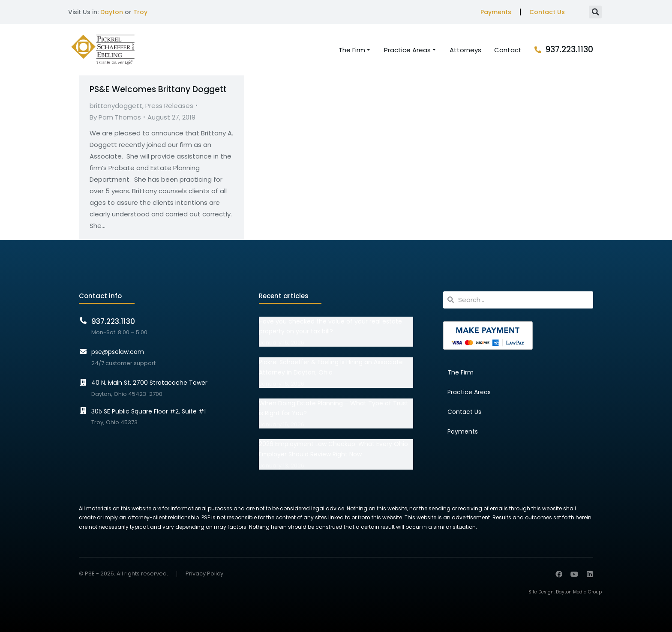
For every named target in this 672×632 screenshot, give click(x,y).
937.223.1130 (569, 49)
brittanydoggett (116, 106)
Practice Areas (469, 392)
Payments (496, 12)
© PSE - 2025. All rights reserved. (123, 574)
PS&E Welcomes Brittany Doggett (158, 89)
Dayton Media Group (579, 592)
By (115, 117)
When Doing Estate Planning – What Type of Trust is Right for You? (334, 408)
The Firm (460, 372)
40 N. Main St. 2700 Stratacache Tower (149, 383)
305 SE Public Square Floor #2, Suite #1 (148, 411)
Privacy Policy (204, 574)
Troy (140, 12)
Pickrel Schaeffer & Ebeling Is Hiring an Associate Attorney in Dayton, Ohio (331, 367)
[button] (595, 12)
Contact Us (547, 12)
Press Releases (169, 106)
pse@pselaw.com (118, 352)
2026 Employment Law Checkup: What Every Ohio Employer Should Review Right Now (333, 449)
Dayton (112, 12)
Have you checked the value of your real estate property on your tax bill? (330, 326)
